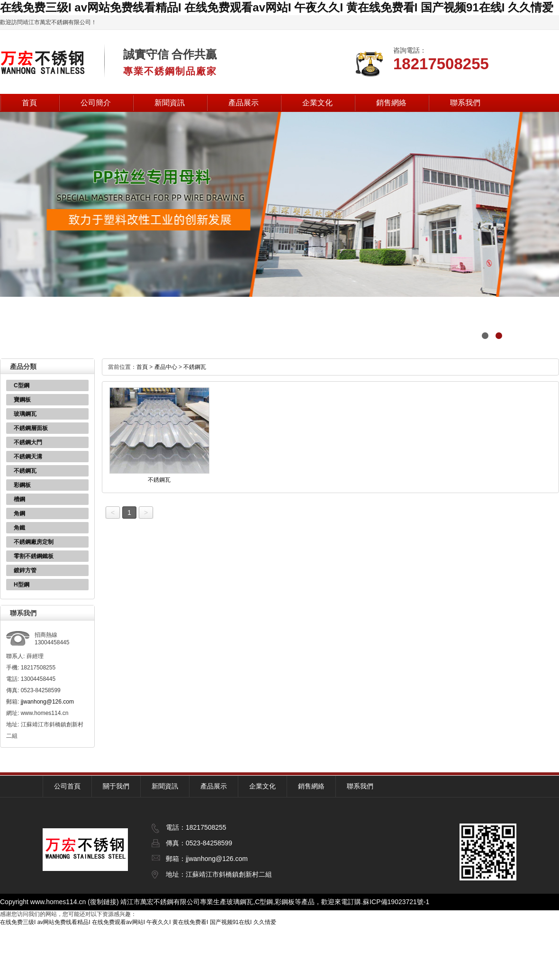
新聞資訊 (170, 103)
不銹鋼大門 (28, 442)
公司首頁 (67, 786)
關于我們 (116, 786)
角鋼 (19, 513)
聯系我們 (465, 103)
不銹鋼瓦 (25, 471)
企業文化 (317, 103)
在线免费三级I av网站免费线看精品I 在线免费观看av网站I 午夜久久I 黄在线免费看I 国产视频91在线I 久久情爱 (277, 7)
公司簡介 (96, 103)
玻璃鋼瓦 (25, 414)
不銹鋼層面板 (31, 428)
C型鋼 (22, 385)
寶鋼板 (22, 400)
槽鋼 (19, 499)
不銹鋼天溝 (28, 457)
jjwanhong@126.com (47, 702)
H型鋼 (22, 585)
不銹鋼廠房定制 (34, 542)
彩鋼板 (22, 485)
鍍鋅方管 (25, 570)
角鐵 (19, 528)
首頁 (29, 103)
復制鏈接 (103, 902)
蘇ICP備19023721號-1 (396, 902)
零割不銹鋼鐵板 (34, 556)
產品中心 (166, 367)
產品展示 (243, 103)
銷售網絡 (391, 103)
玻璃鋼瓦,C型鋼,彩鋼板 (261, 902)
